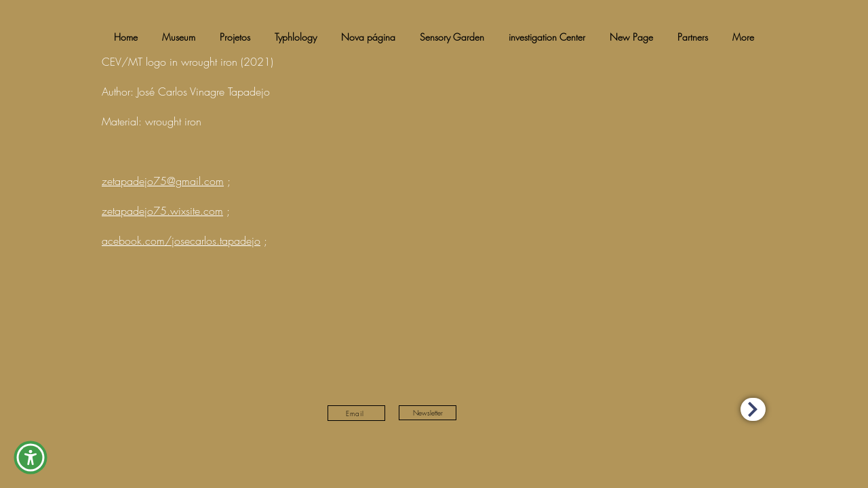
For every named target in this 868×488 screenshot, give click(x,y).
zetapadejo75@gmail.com (163, 181)
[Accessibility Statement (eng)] (753, 409)
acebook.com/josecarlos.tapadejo (181, 241)
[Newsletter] (428, 413)
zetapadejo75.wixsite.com (162, 211)
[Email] (356, 413)
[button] (31, 457)
